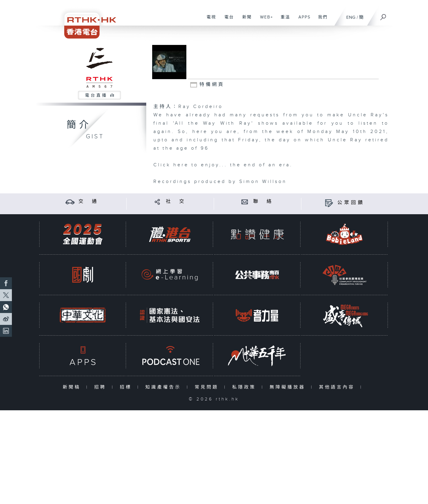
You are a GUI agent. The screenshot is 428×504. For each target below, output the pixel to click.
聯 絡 (263, 202)
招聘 (102, 387)
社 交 (176, 202)
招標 (127, 387)
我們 (321, 20)
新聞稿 (73, 387)
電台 (227, 20)
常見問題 (208, 387)
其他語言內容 (338, 387)
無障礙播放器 (289, 387)
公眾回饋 (351, 203)
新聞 (245, 20)
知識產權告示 (165, 387)
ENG (351, 17)
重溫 (283, 20)
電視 (209, 20)
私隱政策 (245, 387)
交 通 (89, 202)
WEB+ (264, 20)
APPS (302, 20)
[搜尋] (383, 15)
